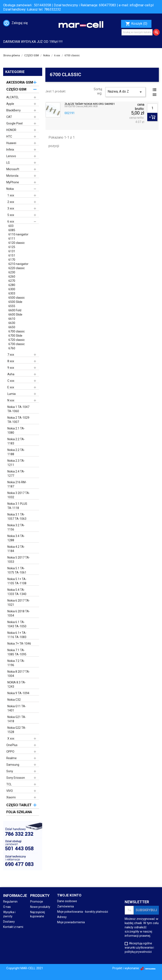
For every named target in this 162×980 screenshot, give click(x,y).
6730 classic (17, 344)
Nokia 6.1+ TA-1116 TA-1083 (17, 635)
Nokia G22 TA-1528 (17, 730)
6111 (12, 239)
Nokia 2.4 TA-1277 (16, 474)
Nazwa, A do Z (125, 92)
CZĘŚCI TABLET (19, 805)
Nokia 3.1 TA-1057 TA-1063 (17, 517)
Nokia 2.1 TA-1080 (16, 431)
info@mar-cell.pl (142, 5)
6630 (12, 323)
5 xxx (11, 215)
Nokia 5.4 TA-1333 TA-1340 (17, 592)
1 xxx (11, 195)
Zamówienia (65, 906)
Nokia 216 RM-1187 (17, 484)
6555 (12, 306)
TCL (9, 784)
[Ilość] (152, 108)
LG (8, 163)
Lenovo (11, 156)
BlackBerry (13, 110)
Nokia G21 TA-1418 (17, 719)
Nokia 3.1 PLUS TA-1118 (17, 506)
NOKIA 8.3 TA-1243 (17, 684)
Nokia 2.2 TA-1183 (16, 441)
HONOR (11, 130)
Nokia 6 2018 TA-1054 (19, 613)
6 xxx (11, 221)
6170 (12, 260)
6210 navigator (18, 264)
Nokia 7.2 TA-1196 (16, 663)
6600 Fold (15, 310)
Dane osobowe (67, 901)
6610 (12, 319)
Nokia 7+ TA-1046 (19, 644)
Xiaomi (11, 797)
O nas (7, 907)
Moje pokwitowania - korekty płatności (83, 912)
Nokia (10, 189)
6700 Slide (15, 336)
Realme (11, 758)
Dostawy (9, 922)
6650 (12, 327)
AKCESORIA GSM (20, 82)
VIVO (10, 791)
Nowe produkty (40, 907)
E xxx (11, 387)
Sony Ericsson (16, 778)
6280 (12, 285)
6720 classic (17, 340)
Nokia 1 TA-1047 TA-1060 (18, 409)
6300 (12, 289)
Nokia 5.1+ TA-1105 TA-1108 (17, 581)
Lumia (11, 394)
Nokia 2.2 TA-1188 (16, 452)
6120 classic (17, 243)
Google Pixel (14, 123)
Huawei (11, 143)
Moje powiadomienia (71, 922)
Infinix (10, 150)
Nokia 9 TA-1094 (18, 693)
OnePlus (12, 745)
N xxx (11, 400)
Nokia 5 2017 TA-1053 (19, 560)
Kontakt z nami (13, 927)
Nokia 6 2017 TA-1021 (19, 603)
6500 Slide (15, 302)
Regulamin (10, 902)
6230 (12, 272)
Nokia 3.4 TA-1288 (16, 538)
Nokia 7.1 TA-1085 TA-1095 (17, 652)
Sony (10, 771)
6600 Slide (15, 315)
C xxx (11, 381)
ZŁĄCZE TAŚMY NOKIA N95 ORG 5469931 (90, 104)
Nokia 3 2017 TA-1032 (19, 495)
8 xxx (11, 361)
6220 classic (17, 268)
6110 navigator (18, 234)
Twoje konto (69, 895)
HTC (9, 136)
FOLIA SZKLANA (19, 812)
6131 (12, 251)
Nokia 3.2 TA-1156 (16, 527)
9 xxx (11, 368)
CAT (9, 117)
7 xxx (11, 355)
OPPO (10, 752)
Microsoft (13, 169)
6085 (12, 230)
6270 (12, 281)
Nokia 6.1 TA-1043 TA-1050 (17, 624)
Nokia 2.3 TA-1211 (16, 463)
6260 (12, 277)
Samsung (13, 765)
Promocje (37, 902)
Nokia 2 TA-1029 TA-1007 (18, 420)
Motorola (12, 176)
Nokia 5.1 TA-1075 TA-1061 (17, 570)
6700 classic (17, 331)
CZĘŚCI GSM (16, 89)
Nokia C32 (14, 700)
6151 (12, 255)
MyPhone (13, 182)
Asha (11, 374)
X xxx (11, 738)
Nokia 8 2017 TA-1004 (19, 674)
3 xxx (11, 208)
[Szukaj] (137, 32)
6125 (12, 247)
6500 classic (17, 298)
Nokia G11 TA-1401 (17, 708)
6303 (12, 293)
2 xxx (11, 202)
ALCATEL (13, 97)
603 (11, 226)
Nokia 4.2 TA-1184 (16, 549)
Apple (10, 104)
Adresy (62, 917)
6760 (12, 348)
